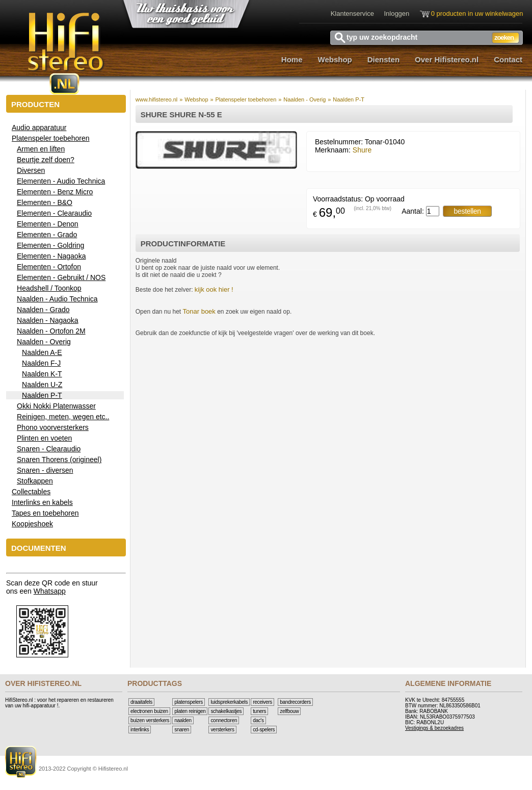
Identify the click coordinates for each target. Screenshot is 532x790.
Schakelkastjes (226, 711)
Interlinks (140, 730)
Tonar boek (199, 311)
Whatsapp (50, 591)
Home (292, 59)
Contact (508, 59)
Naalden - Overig (304, 99)
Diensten (383, 59)
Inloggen (396, 14)
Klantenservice (352, 14)
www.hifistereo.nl (157, 99)
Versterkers (222, 730)
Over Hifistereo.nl (447, 59)
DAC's (258, 720)
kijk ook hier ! (214, 289)
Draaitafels (141, 702)
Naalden (183, 720)
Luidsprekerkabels (229, 702)
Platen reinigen (190, 711)
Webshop (335, 59)
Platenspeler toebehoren (246, 99)
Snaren (182, 730)
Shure (362, 150)
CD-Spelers (264, 730)
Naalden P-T (349, 99)
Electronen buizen (149, 711)
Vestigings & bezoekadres (434, 728)
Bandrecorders (295, 702)
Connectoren (224, 720)
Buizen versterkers (150, 720)
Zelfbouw (289, 711)
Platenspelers (189, 702)
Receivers (262, 702)
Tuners (259, 711)
